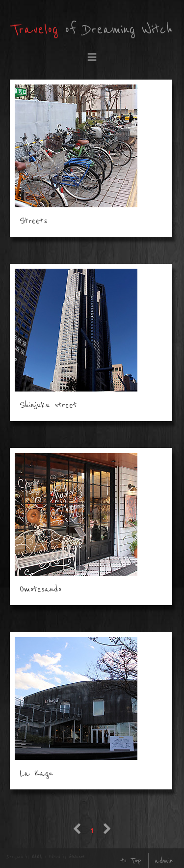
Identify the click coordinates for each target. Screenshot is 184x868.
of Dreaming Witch (92, 30)
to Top (131, 861)
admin (164, 861)
